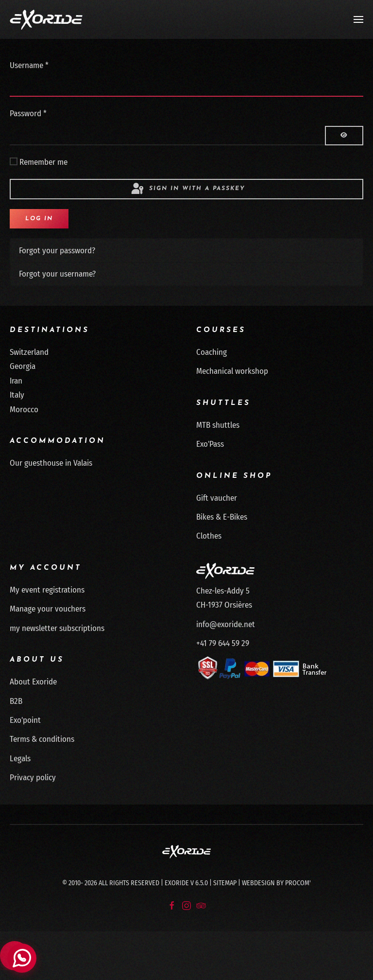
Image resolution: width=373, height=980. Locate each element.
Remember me (43, 162)
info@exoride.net (226, 624)
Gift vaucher (217, 498)
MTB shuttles (218, 425)
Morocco (24, 410)
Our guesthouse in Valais (51, 463)
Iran (16, 381)
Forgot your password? (57, 251)
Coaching (212, 352)
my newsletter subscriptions (57, 628)
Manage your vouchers (48, 609)
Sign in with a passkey (187, 189)
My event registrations (47, 590)
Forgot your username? (57, 274)
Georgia (23, 366)
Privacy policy (33, 778)
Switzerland (29, 352)
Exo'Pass (210, 444)
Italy (17, 395)
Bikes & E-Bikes (222, 517)
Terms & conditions (42, 739)
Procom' (298, 883)
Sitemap (225, 883)
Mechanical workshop (232, 371)
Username (29, 65)
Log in (39, 219)
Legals (20, 759)
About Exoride (33, 682)
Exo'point (25, 720)
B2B (16, 701)
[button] (358, 19)
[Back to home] (46, 19)
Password (28, 114)
